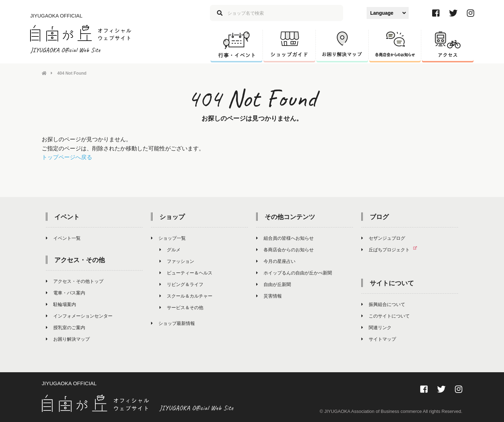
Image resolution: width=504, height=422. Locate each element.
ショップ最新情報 (173, 323)
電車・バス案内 (66, 292)
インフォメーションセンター (79, 316)
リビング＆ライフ (181, 284)
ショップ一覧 (168, 238)
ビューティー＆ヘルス (186, 273)
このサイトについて (386, 316)
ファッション (177, 261)
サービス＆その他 (181, 307)
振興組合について (383, 304)
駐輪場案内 (61, 304)
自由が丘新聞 (274, 284)
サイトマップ (379, 339)
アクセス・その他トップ (75, 281)
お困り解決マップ (68, 339)
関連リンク (376, 327)
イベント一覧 (63, 238)
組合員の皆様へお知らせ (285, 238)
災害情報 (269, 296)
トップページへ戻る (67, 157)
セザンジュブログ (383, 238)
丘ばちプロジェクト (392, 249)
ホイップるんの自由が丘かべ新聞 (294, 273)
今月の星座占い (276, 261)
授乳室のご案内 (66, 327)
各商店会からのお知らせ (285, 249)
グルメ (170, 249)
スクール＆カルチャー (186, 296)
